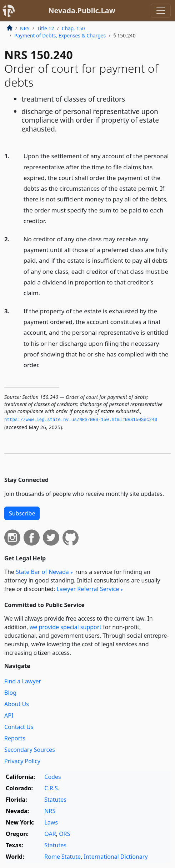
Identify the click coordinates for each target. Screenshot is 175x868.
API (9, 715)
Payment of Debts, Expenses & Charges (60, 35)
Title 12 (46, 28)
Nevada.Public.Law (82, 11)
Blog (10, 693)
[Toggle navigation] (161, 11)
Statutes (55, 800)
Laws (51, 822)
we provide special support (66, 627)
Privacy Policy (22, 761)
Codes (52, 777)
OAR (50, 834)
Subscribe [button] (22, 513)
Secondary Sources (30, 750)
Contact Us (19, 727)
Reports (15, 738)
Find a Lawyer (23, 681)
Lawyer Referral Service (88, 589)
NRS (25, 28)
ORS (64, 834)
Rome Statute (62, 857)
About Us (17, 704)
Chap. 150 (73, 28)
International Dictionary (116, 857)
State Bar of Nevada (42, 572)
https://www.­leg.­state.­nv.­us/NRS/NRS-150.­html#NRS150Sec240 (81, 420)
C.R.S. (52, 788)
